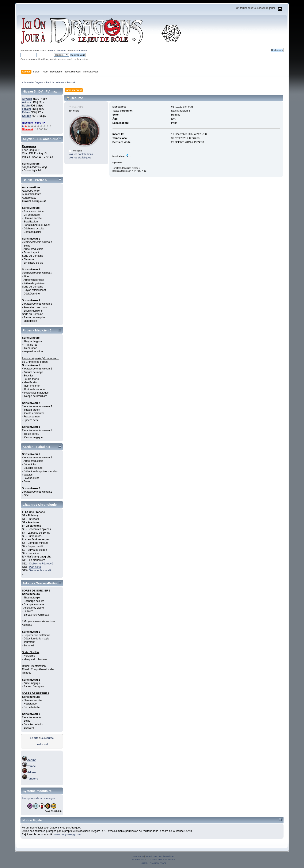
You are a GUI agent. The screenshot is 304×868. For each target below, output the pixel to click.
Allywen (27, 99)
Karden (26, 116)
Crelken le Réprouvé (41, 564)
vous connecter (58, 50)
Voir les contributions (81, 154)
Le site (34, 738)
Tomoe (31, 766)
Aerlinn (32, 760)
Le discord (42, 744)
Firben (26, 112)
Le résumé (47, 738)
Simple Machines (166, 856)
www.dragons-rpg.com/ (68, 834)
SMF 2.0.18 (138, 856)
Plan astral (35, 567)
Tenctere (33, 779)
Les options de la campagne (38, 798)
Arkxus (26, 102)
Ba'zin (26, 106)
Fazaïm (26, 109)
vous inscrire (80, 50)
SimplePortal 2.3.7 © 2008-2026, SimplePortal (153, 859)
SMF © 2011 (151, 856)
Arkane (32, 772)
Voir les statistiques (80, 158)
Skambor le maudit (40, 570)
